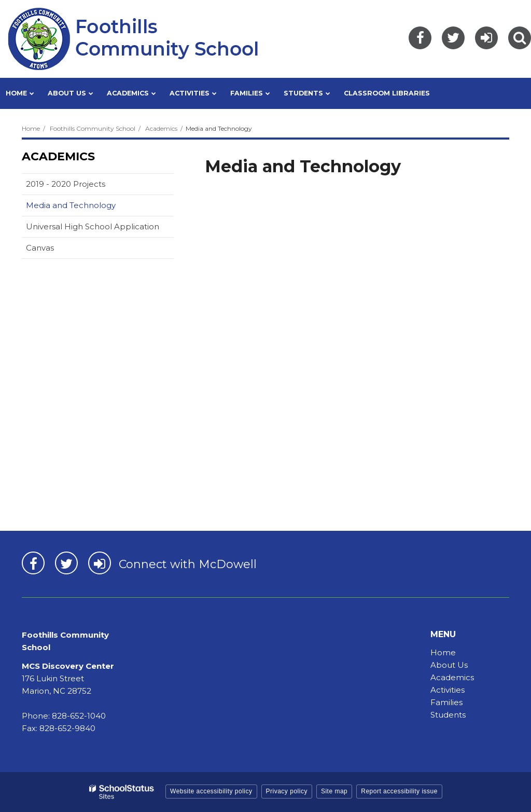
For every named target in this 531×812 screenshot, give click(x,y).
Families (446, 702)
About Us (449, 665)
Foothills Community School (93, 128)
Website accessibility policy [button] (211, 791)
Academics (161, 128)
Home (31, 128)
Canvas (56, 250)
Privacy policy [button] (287, 791)
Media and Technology (71, 205)
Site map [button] (334, 791)
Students (448, 715)
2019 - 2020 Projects (66, 184)
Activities (448, 690)
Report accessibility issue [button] (399, 791)
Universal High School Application (93, 226)
